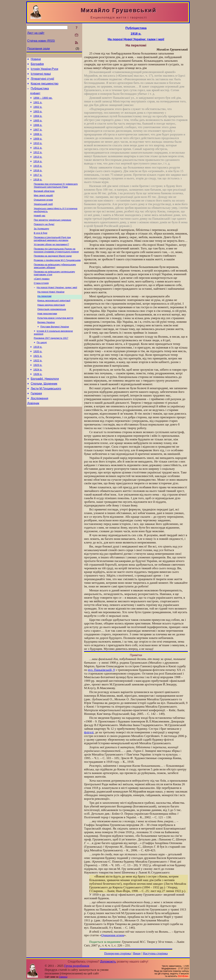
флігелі (89, 732)
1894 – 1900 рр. (43, 103)
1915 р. (38, 179)
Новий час (40, 233)
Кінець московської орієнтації (54, 324)
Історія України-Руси (44, 71)
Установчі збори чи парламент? (51, 264)
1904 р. (38, 123)
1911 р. (38, 159)
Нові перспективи (47, 338)
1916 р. (38, 184)
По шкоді (42, 369)
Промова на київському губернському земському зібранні (55, 287)
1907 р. (38, 138)
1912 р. (38, 164)
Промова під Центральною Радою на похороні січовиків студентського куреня (56, 270)
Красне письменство (45, 87)
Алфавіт (35, 98)
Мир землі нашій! (43, 211)
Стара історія (41, 305)
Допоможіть (108, 962)
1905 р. (38, 128)
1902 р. (38, 113)
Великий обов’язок (44, 206)
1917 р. (38, 189)
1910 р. (38, 154)
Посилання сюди (38, 49)
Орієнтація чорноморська (52, 333)
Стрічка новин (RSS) (41, 41)
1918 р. (38, 194)
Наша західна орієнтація (51, 329)
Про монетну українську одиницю (52, 238)
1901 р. (38, 108)
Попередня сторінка (118, 953)
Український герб (43, 221)
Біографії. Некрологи (45, 410)
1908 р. (38, 143)
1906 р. (38, 133)
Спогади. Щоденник (44, 415)
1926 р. (38, 405)
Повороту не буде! (44, 242)
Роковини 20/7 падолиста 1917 (51, 364)
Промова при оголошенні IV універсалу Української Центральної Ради (56, 200)
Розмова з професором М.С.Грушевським (57, 281)
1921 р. (38, 384)
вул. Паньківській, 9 (101, 670)
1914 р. (38, 174)
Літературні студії (42, 81)
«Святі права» (42, 300)
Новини (36, 60)
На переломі (44, 319)
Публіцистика (40, 92)
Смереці (63, 977)
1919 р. (38, 374)
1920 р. (38, 379)
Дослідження (39, 432)
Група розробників (77, 966)
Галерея (36, 426)
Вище (137, 953)
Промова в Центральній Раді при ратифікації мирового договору (52, 258)
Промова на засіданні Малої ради (53, 276)
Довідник (33, 437)
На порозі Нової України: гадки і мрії (57, 310)
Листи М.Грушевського (46, 421)
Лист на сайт (36, 33)
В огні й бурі (40, 252)
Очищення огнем (43, 216)
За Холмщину (41, 247)
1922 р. (38, 389)
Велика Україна (46, 348)
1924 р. (38, 400)
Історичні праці (41, 76)
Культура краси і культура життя (55, 343)
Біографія (37, 65)
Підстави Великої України (55, 352)
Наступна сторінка (155, 953)
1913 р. (38, 169)
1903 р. (38, 118)
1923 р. (38, 394)
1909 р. (38, 148)
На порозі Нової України (51, 314)
